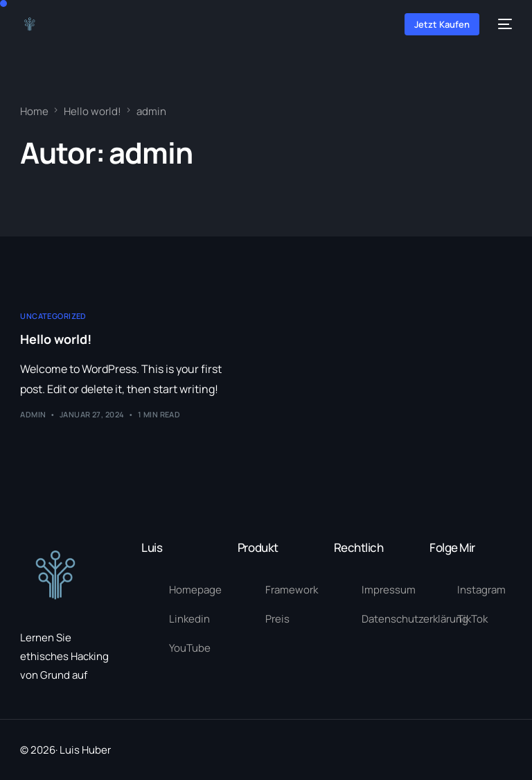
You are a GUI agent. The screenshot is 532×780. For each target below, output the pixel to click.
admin (33, 414)
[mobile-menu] (503, 24)
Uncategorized (53, 316)
